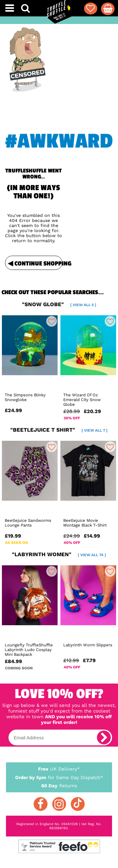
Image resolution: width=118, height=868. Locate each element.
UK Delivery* (59, 769)
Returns (59, 785)
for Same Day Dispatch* (59, 776)
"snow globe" (59, 304)
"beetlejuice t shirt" (59, 430)
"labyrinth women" (59, 554)
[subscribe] (104, 737)
